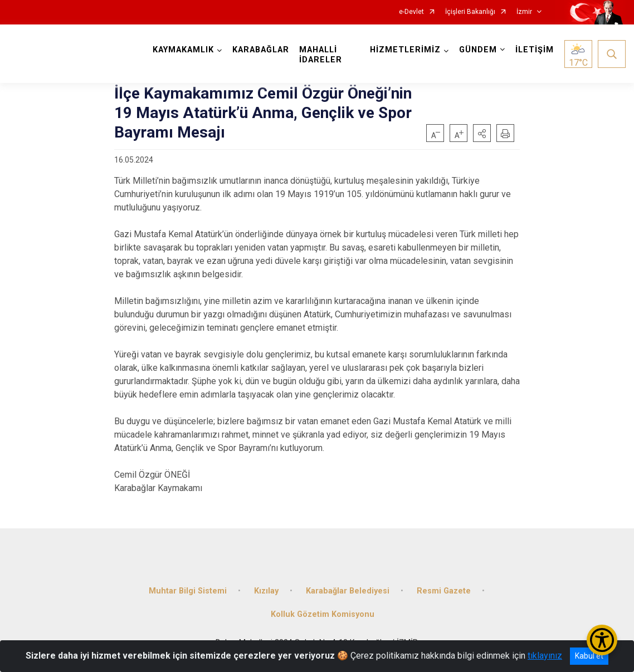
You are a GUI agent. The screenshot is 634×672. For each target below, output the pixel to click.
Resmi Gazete (444, 591)
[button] (482, 133)
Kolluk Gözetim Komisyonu (323, 614)
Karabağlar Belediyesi (348, 591)
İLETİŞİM (535, 50)
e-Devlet (411, 12)
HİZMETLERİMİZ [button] (405, 50)
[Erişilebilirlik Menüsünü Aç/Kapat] (602, 640)
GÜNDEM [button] (478, 50)
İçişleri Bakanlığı (470, 12)
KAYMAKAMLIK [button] (183, 50)
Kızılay (266, 591)
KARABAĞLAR (261, 50)
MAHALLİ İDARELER (321, 55)
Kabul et (589, 656)
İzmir (524, 12)
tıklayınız (545, 656)
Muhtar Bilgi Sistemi (188, 591)
